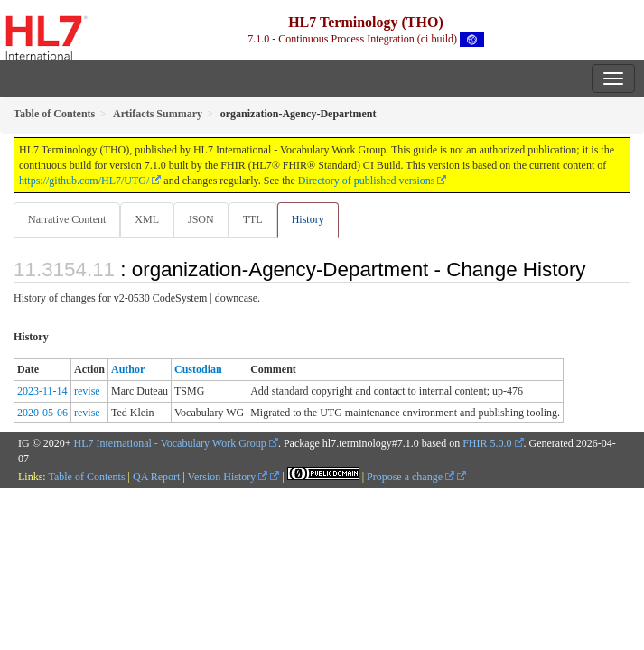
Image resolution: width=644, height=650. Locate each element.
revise (87, 391)
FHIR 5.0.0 (487, 443)
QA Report (156, 477)
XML (147, 219)
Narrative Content (67, 219)
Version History (228, 477)
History (308, 219)
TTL (253, 219)
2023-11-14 (42, 391)
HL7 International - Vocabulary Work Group (170, 443)
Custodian (198, 369)
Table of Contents (86, 477)
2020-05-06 (42, 413)
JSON (201, 219)
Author (128, 369)
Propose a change (411, 477)
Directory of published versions (367, 181)
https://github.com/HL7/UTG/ (84, 181)
